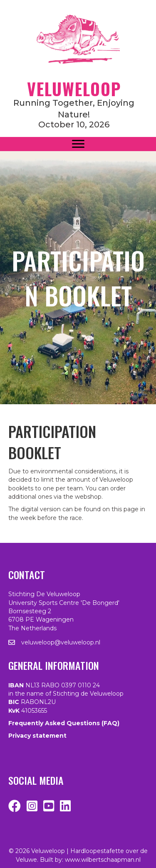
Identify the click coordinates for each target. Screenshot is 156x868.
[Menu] (78, 144)
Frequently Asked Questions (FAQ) (64, 723)
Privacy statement (37, 736)
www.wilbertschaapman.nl (103, 860)
